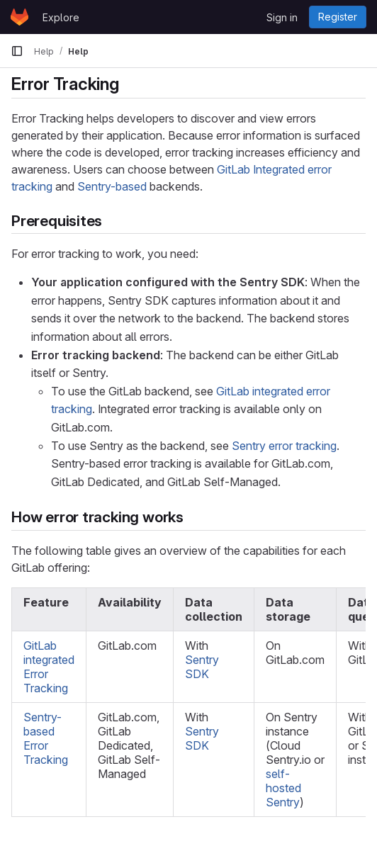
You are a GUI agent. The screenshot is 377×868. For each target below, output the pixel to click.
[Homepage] (19, 17)
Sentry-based (112, 186)
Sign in (282, 17)
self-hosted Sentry (283, 788)
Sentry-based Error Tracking (46, 738)
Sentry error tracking (284, 446)
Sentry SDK (202, 667)
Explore (61, 17)
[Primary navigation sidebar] (17, 51)
